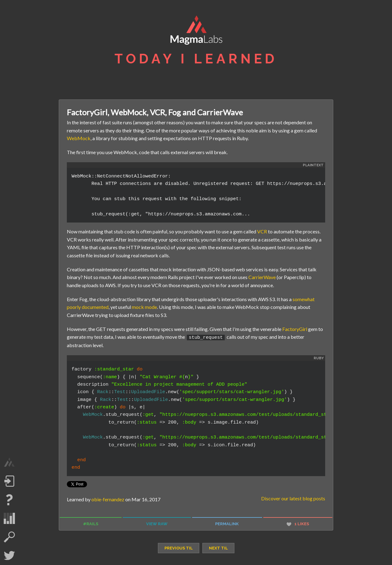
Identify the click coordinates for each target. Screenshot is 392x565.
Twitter (9, 556)
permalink (227, 523)
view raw (157, 523)
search (9, 537)
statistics (9, 518)
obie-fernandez (108, 499)
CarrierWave (262, 277)
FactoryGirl (295, 329)
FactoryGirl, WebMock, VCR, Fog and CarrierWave (155, 112)
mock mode (144, 307)
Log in (9, 481)
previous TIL (179, 547)
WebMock (79, 138)
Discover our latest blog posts (293, 498)
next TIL (218, 547)
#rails (91, 523)
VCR (262, 231)
